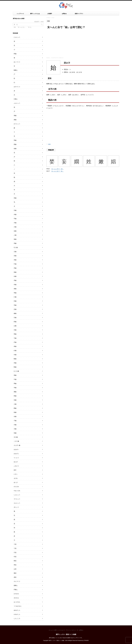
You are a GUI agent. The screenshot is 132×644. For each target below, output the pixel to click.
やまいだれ (17, 491)
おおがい (16, 449)
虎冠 (15, 577)
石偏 (15, 330)
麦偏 (15, 120)
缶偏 (15, 276)
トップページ (20, 14)
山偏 (15, 326)
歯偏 (15, 313)
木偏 (15, 214)
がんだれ (16, 487)
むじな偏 (16, 371)
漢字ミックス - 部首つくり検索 (66, 634)
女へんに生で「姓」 (58, 171)
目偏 (15, 301)
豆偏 (15, 210)
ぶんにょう (17, 103)
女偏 (49, 144)
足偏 (15, 309)
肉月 (15, 470)
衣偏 (15, 285)
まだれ (16, 478)
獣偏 (15, 367)
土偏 (15, 404)
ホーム (50, 630)
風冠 (15, 573)
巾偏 (15, 264)
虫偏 (15, 400)
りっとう (16, 458)
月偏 (15, 223)
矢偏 (15, 355)
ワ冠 (15, 548)
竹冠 (15, 557)
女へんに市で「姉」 (58, 169)
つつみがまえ (18, 606)
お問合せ (64, 14)
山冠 (15, 569)
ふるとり (16, 466)
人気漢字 (50, 14)
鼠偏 (15, 412)
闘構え (16, 70)
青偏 (15, 116)
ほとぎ (16, 462)
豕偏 (15, 54)
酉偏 (15, 408)
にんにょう (17, 37)
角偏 (15, 272)
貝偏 (15, 243)
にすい (16, 474)
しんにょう (17, 495)
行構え (16, 99)
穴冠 (15, 552)
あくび (16, 482)
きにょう (16, 507)
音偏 (15, 198)
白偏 (15, 350)
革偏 (15, 293)
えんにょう (17, 503)
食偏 (15, 239)
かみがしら (17, 614)
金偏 (15, 231)
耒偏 (15, 346)
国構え (16, 585)
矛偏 (15, 280)
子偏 (15, 421)
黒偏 (15, 144)
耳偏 (15, 305)
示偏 (15, 425)
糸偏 (15, 260)
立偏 (15, 252)
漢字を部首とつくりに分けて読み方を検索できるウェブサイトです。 (66, 638)
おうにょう (17, 124)
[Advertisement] (83, 43)
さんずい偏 (17, 445)
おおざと (16, 454)
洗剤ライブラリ (79, 14)
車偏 (15, 375)
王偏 (15, 429)
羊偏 (15, 388)
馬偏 (15, 383)
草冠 (15, 565)
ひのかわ (16, 594)
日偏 (15, 318)
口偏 (15, 297)
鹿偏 (15, 392)
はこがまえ (17, 602)
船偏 (15, 359)
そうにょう (17, 499)
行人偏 (16, 247)
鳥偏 (15, 396)
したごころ (17, 618)
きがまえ (16, 598)
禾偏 (15, 268)
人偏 (15, 235)
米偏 (15, 363)
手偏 (15, 219)
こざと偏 (16, 441)
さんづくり (17, 581)
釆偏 (15, 140)
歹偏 (15, 342)
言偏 (15, 256)
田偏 (15, 322)
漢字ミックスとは (35, 14)
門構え (16, 590)
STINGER (86, 641)
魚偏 (15, 433)
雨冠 (15, 561)
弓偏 (15, 338)
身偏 (15, 289)
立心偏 (16, 437)
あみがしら (17, 610)
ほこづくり (17, 62)
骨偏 (15, 334)
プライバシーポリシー (71, 630)
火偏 (15, 227)
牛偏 (15, 379)
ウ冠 (15, 544)
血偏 (15, 148)
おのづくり (17, 87)
